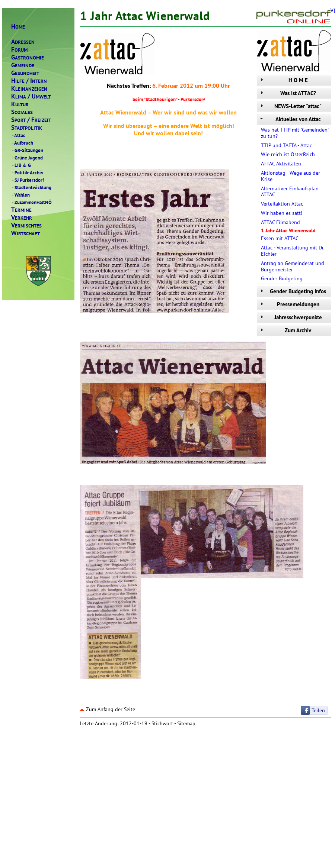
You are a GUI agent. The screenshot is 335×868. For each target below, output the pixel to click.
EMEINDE (23, 65)
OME (18, 27)
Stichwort (162, 723)
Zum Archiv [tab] (285, 330)
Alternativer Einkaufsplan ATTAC (290, 192)
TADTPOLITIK (27, 128)
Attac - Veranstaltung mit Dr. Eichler (293, 251)
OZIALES (22, 112)
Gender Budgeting (282, 278)
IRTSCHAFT (25, 233)
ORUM (19, 50)
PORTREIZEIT (31, 120)
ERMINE (21, 210)
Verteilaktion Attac (282, 204)
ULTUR (20, 104)
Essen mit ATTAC (280, 238)
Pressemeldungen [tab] (289, 304)
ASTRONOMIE (28, 57)
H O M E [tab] (283, 80)
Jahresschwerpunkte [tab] (290, 317)
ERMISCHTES (26, 225)
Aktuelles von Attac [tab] (290, 119)
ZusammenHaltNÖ (31, 202)
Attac (18, 135)
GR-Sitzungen (27, 150)
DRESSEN (23, 42)
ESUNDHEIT (25, 73)
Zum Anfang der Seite (108, 709)
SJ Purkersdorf (28, 180)
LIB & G (21, 165)
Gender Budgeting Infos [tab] (292, 291)
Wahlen (20, 195)
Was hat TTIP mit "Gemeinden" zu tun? (295, 133)
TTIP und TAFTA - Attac (286, 145)
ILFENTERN (29, 81)
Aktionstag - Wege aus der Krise (291, 176)
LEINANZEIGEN (29, 89)
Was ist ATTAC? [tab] (287, 93)
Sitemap (186, 723)
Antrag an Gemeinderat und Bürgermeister (293, 266)
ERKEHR (22, 218)
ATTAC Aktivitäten (281, 164)
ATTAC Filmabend (280, 222)
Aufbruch (22, 143)
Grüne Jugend (27, 158)
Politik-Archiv (27, 172)
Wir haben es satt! (282, 213)
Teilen (318, 710)
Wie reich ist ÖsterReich (288, 154)
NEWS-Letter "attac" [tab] (290, 106)
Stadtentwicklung (31, 187)
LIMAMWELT (31, 96)
